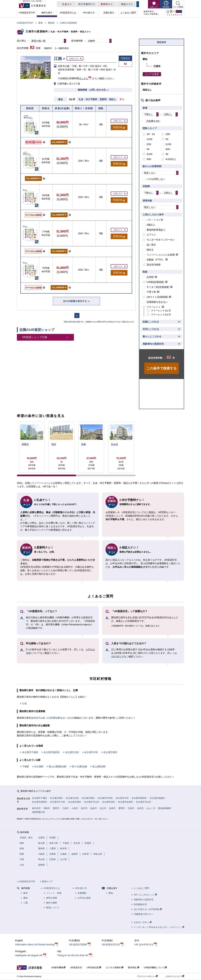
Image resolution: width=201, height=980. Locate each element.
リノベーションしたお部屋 (161, 255)
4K (167, 154)
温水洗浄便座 (154, 265)
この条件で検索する (162, 368)
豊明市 (122, 808)
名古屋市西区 (88, 798)
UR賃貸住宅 (76, 968)
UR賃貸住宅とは (52, 888)
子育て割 (151, 292)
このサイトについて (175, 976)
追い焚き (151, 245)
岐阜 (26, 893)
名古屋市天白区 (144, 802)
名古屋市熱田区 (52, 752)
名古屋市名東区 (125, 802)
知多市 (94, 808)
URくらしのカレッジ (145, 895)
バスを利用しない (156, 179)
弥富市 (140, 808)
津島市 (47, 808)
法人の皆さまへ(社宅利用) (148, 909)
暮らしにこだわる (152, 336)
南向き (150, 250)
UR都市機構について (155, 968)
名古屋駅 (39, 766)
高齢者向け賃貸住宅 (153, 344)
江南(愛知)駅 (54, 718)
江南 (24, 704)
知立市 (103, 808)
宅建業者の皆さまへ (144, 914)
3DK (168, 149)
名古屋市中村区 (105, 798)
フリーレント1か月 (161, 310)
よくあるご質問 (141, 888)
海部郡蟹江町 (38, 812)
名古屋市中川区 (58, 802)
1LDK (150, 139)
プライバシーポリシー (147, 976)
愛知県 (51, 23)
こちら (85, 78)
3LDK (150, 154)
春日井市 (36, 808)
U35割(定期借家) (155, 282)
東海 (40, 23)
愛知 (26, 898)
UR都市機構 (58, 968)
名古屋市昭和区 (139, 798)
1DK (168, 134)
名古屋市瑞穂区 (157, 798)
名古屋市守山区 (92, 802)
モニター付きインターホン (161, 240)
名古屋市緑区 (109, 802)
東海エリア (47, 881)
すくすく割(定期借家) (158, 287)
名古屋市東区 (110, 752)
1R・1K (151, 134)
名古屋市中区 (91, 752)
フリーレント (154, 307)
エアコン (151, 235)
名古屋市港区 (75, 802)
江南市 (65, 808)
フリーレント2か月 (161, 314)
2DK (149, 144)
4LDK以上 (171, 159)
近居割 (150, 277)
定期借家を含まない (157, 302)
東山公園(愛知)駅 (58, 766)
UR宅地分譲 (94, 968)
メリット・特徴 (54, 893)
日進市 (131, 808)
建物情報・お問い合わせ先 (92, 90)
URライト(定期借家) (157, 297)
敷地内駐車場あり (156, 230)
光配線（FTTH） (156, 260)
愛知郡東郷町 (165, 808)
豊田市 (56, 808)
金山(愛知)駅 (99, 766)
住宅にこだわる (151, 329)
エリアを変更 (152, 74)
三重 (26, 903)
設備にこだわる (151, 322)
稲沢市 (84, 808)
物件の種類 (52, 903)
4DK (149, 159)
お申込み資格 (84, 898)
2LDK (168, 144)
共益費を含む (153, 121)
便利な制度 (52, 898)
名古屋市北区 (72, 752)
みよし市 (151, 808)
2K (167, 139)
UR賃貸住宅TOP (25, 23)
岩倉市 (112, 808)
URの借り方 (118, 656)
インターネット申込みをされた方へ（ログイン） (159, 927)
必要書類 (82, 893)
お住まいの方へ (143, 922)
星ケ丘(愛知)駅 (80, 766)
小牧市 (75, 808)
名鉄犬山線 (39, 718)
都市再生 (134, 968)
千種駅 (26, 766)
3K (148, 149)
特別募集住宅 (140, 904)
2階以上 (151, 225)
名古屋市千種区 (30, 752)
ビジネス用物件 (115, 968)
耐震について (53, 908)
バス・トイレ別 (155, 220)
